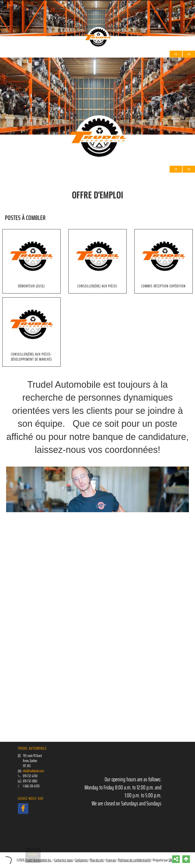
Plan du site (97, 860)
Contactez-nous (63, 860)
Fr (176, 54)
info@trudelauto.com (33, 771)
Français (111, 860)
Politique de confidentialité (134, 860)
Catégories (81, 860)
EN (189, 54)
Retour (33, 855)
